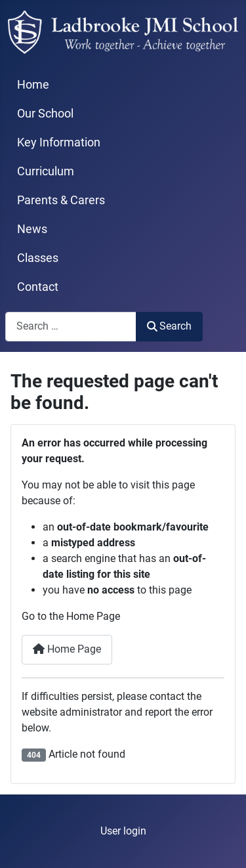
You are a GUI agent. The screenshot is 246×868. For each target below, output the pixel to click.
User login (123, 831)
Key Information (59, 142)
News (32, 229)
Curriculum (46, 171)
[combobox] (71, 327)
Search (169, 326)
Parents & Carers (61, 200)
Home (33, 85)
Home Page (67, 649)
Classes (38, 258)
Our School (45, 114)
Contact (38, 287)
